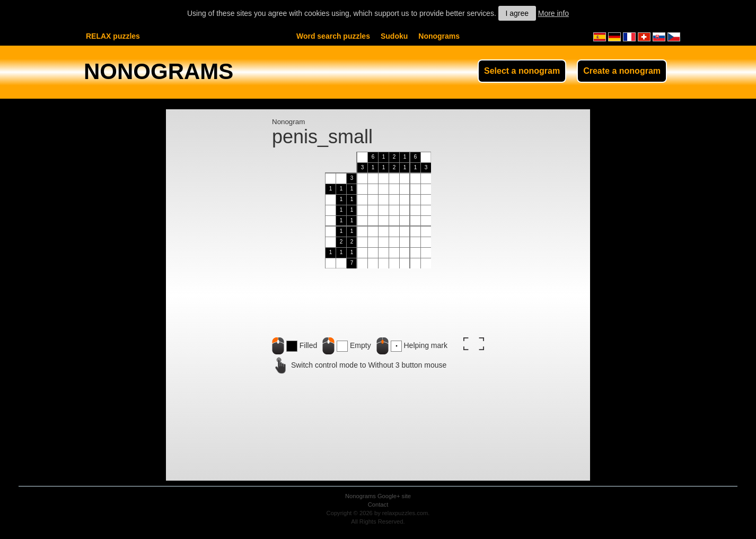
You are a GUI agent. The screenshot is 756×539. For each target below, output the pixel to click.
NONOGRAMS (159, 71)
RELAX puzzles (113, 36)
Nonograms (439, 36)
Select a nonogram (522, 71)
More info (553, 13)
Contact (378, 505)
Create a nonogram (622, 71)
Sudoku (394, 36)
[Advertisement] (219, 311)
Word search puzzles (333, 36)
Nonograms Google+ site (378, 496)
